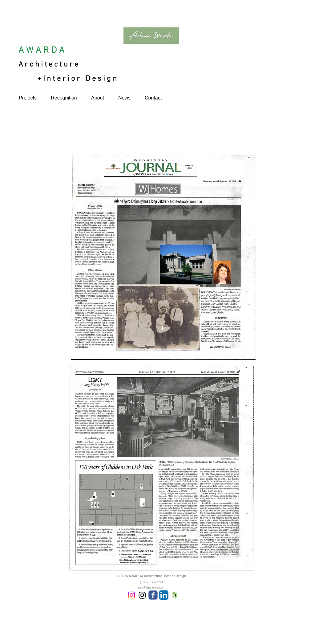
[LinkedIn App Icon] (164, 595)
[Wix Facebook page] (153, 595)
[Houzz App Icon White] (175, 595)
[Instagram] (131, 595)
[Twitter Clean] (288, 629)
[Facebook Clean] (280, 629)
